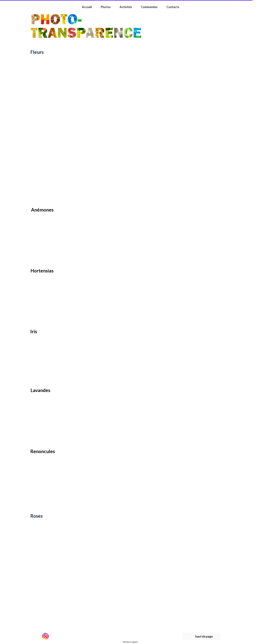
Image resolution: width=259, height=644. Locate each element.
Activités (126, 7)
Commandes (149, 7)
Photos (106, 7)
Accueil (87, 7)
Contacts (173, 7)
